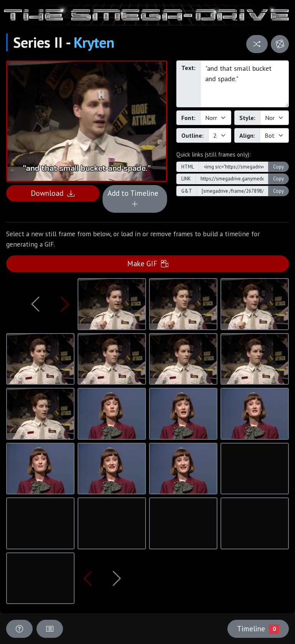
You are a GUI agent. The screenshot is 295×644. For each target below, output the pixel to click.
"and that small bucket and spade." (244, 84)
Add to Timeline (135, 199)
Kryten (94, 42)
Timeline (258, 629)
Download (53, 193)
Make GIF (148, 263)
